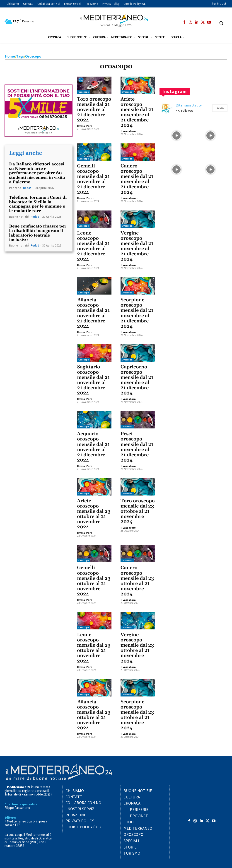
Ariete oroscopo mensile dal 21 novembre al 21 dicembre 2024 (137, 112)
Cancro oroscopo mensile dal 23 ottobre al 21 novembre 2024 (137, 581)
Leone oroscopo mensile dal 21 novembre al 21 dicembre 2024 (93, 246)
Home (10, 56)
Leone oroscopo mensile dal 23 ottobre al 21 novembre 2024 (94, 648)
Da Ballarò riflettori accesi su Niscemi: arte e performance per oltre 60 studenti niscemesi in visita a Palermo (37, 173)
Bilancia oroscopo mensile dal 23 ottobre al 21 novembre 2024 (94, 715)
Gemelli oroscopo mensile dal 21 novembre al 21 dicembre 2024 (93, 179)
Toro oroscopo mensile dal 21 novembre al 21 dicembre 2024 (94, 110)
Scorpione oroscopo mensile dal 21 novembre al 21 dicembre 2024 (137, 313)
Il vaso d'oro (85, 126)
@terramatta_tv (189, 105)
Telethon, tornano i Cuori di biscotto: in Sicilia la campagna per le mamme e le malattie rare (38, 204)
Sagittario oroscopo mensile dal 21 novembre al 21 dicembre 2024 (93, 380)
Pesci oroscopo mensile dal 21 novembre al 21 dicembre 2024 (137, 447)
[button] (221, 23)
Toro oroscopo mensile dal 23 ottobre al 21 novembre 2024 (138, 511)
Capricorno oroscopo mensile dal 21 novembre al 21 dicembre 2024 (137, 380)
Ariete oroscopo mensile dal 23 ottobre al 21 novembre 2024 (94, 514)
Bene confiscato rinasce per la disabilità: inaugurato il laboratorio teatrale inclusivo (38, 233)
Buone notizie (19, 216)
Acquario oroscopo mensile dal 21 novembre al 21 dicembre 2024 (93, 447)
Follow (220, 108)
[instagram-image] (176, 135)
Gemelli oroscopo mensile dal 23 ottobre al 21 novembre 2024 (94, 581)
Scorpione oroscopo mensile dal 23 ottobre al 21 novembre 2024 (137, 715)
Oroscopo (84, 92)
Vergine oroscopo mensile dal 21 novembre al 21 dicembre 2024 (137, 246)
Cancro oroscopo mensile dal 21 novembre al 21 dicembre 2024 (137, 179)
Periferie (15, 188)
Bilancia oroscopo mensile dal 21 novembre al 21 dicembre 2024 (93, 313)
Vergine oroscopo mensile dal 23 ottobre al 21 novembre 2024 (137, 648)
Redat (27, 188)
